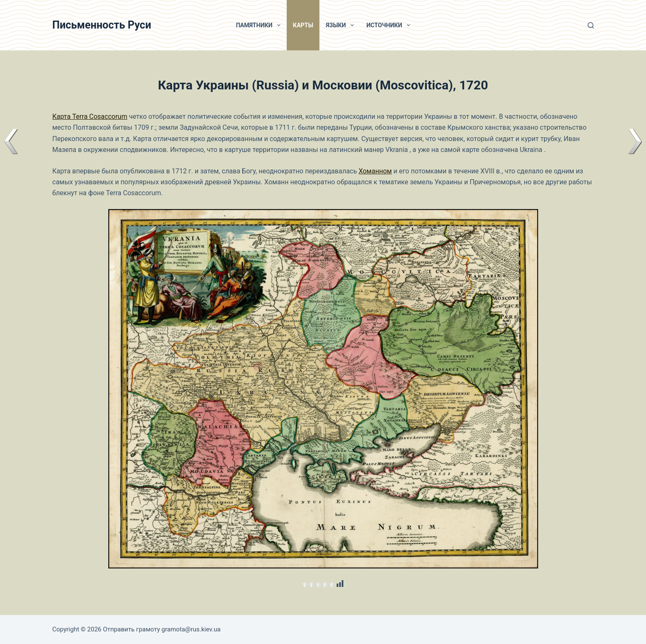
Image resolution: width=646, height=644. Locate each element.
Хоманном (375, 171)
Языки (341, 25)
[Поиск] (591, 25)
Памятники (260, 25)
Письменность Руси (102, 25)
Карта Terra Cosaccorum (90, 116)
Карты (303, 25)
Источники (390, 25)
